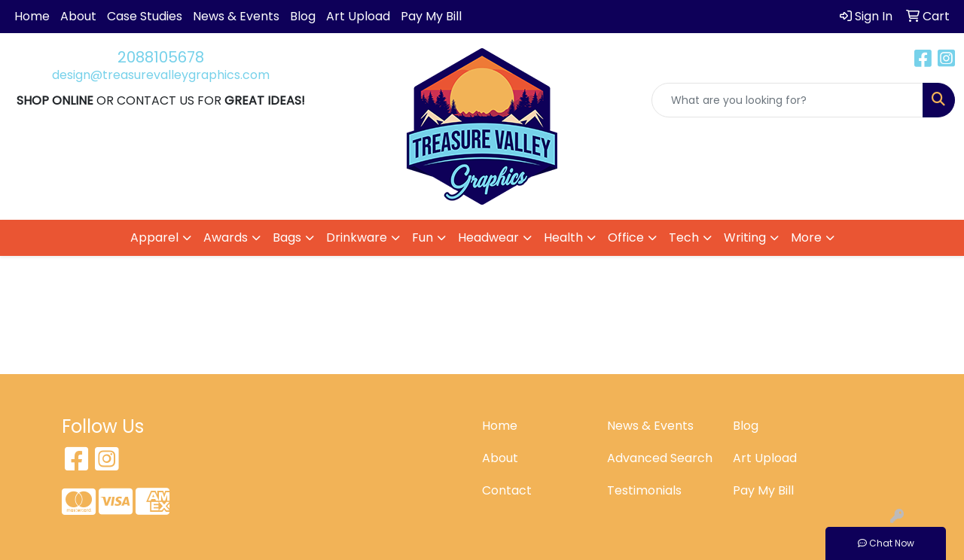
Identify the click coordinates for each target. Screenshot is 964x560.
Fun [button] (423, 237)
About (78, 16)
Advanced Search (660, 458)
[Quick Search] (787, 100)
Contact (507, 490)
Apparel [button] (154, 237)
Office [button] (626, 237)
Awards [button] (226, 237)
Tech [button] (684, 237)
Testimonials (644, 490)
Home (32, 16)
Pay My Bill (431, 16)
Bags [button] (287, 237)
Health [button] (563, 237)
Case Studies (145, 16)
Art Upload (358, 16)
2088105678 (161, 57)
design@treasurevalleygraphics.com (161, 75)
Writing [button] (745, 237)
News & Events (236, 16)
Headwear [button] (488, 237)
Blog (303, 16)
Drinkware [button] (357, 237)
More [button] (806, 237)
